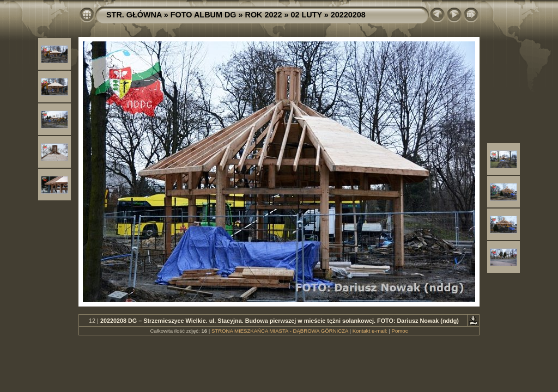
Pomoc (400, 331)
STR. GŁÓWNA (134, 15)
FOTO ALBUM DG (204, 15)
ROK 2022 (264, 15)
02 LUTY (307, 15)
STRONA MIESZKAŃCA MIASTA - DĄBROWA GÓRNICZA (280, 331)
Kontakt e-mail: (370, 331)
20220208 (348, 15)
